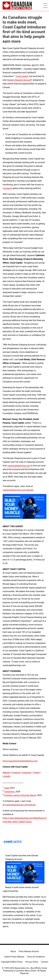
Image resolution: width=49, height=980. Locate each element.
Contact (44, 962)
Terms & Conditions (36, 957)
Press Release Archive (29, 951)
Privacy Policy (32, 962)
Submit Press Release (14, 957)
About (13, 951)
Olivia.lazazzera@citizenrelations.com (20, 761)
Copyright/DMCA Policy (12, 962)
